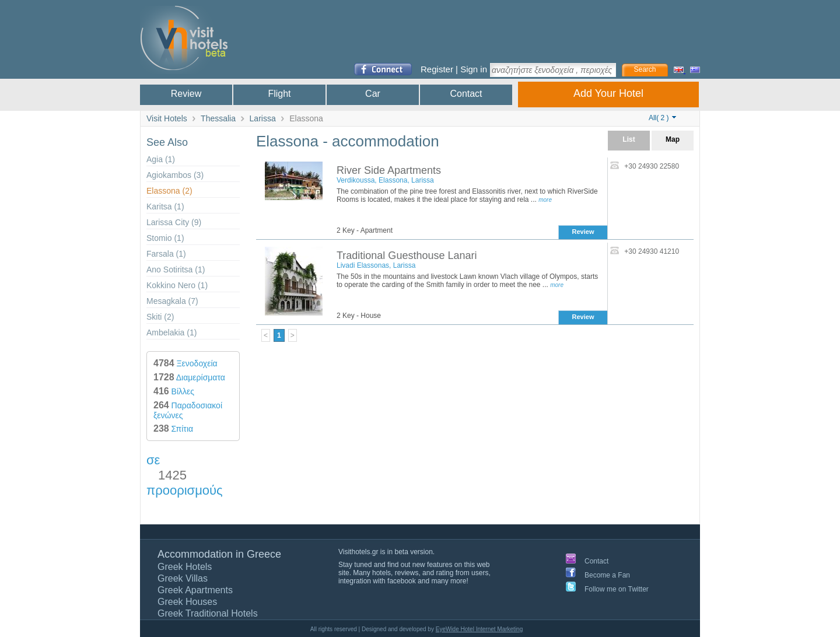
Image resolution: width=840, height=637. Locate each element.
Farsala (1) (166, 254)
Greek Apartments (195, 590)
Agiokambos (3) (175, 175)
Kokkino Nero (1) (177, 285)
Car (373, 94)
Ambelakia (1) (171, 332)
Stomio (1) (165, 238)
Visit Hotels (167, 118)
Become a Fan (607, 575)
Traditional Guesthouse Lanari (407, 256)
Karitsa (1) (165, 206)
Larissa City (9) (174, 222)
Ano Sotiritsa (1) (176, 269)
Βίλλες (174, 391)
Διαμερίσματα (189, 377)
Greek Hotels (185, 567)
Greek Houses (187, 602)
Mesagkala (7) (172, 301)
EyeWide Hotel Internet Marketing (480, 629)
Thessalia (218, 118)
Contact (466, 94)
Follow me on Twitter (617, 589)
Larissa (263, 118)
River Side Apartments (389, 170)
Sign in (474, 69)
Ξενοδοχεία (185, 363)
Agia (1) (161, 159)
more (545, 200)
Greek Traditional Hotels (208, 613)
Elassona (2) (169, 191)
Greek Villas (183, 578)
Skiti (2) (160, 317)
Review (186, 94)
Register (437, 69)
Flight (279, 94)
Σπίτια (173, 429)
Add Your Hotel (608, 93)
